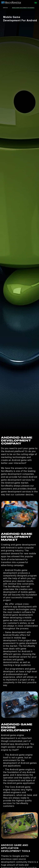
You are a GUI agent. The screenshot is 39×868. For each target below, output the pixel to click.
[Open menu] (36, 3)
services (5, 8)
